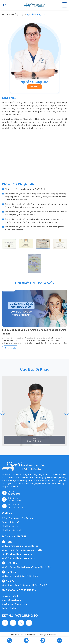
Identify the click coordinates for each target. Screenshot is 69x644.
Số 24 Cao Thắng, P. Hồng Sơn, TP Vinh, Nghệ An (25, 585)
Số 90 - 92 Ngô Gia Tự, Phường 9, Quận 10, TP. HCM (27, 567)
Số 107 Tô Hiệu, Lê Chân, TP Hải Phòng (20, 576)
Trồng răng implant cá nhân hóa (17, 518)
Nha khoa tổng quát (12, 530)
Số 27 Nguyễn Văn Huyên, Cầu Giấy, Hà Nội (22, 550)
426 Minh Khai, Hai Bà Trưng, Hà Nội (19, 554)
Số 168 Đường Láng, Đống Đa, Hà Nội (20, 546)
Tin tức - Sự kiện (10, 608)
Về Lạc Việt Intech (10, 596)
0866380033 (14, 494)
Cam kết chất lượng (11, 600)
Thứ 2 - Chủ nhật (16, 507)
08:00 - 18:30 (14, 501)
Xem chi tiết (10, 348)
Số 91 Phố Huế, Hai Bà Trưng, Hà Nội (19, 558)
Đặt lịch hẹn (34, 87)
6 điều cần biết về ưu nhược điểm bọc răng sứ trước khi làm (34, 332)
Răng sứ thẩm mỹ (10, 522)
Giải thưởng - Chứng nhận (14, 604)
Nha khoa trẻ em (10, 526)
